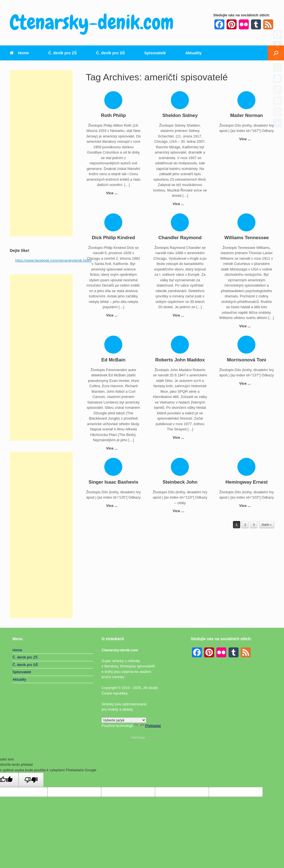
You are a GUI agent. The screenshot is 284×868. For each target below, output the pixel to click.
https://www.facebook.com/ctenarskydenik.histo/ (54, 260)
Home (19, 53)
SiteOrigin (138, 737)
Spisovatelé (155, 53)
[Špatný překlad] (31, 780)
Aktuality (193, 53)
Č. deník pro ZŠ (63, 53)
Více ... (114, 193)
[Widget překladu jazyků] (124, 720)
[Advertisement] (41, 153)
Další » (267, 525)
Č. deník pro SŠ (111, 53)
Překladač (148, 726)
